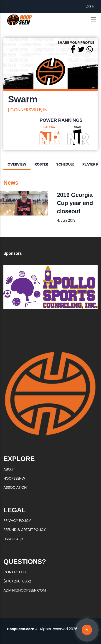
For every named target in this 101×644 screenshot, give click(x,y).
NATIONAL (50, 127)
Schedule (65, 164)
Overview (17, 164)
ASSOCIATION (15, 487)
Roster (41, 164)
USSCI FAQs (13, 539)
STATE (78, 127)
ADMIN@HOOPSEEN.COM (25, 590)
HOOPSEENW (14, 478)
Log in (90, 6)
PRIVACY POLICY (17, 521)
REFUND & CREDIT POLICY (25, 530)
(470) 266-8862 (17, 581)
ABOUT (9, 469)
